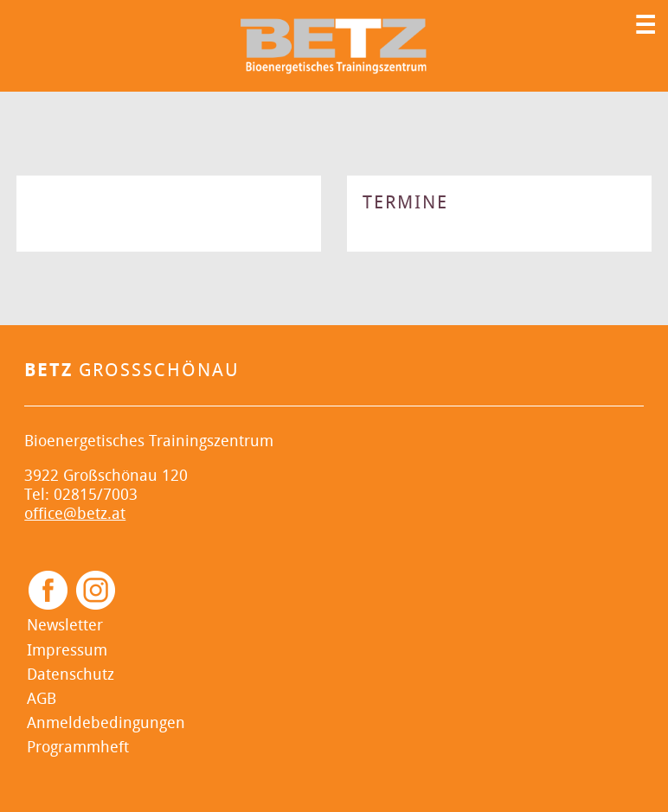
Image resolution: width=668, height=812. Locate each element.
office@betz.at (75, 514)
